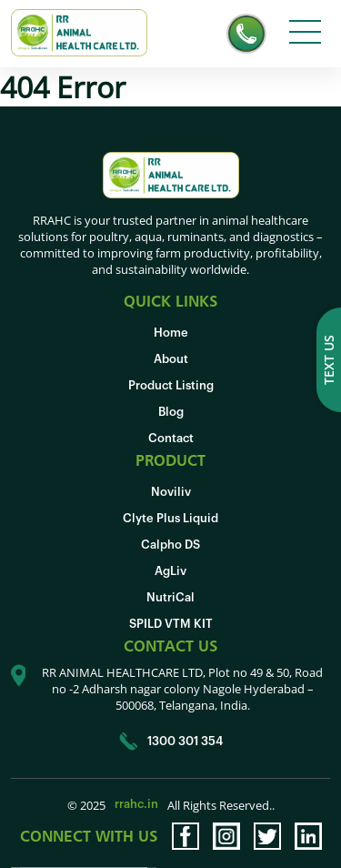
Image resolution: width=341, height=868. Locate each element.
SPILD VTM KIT (171, 624)
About (171, 359)
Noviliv (171, 492)
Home (171, 333)
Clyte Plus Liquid (170, 518)
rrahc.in (136, 804)
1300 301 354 (171, 742)
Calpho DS (170, 545)
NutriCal (170, 597)
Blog (171, 412)
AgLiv (170, 571)
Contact (171, 438)
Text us (329, 360)
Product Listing (171, 385)
